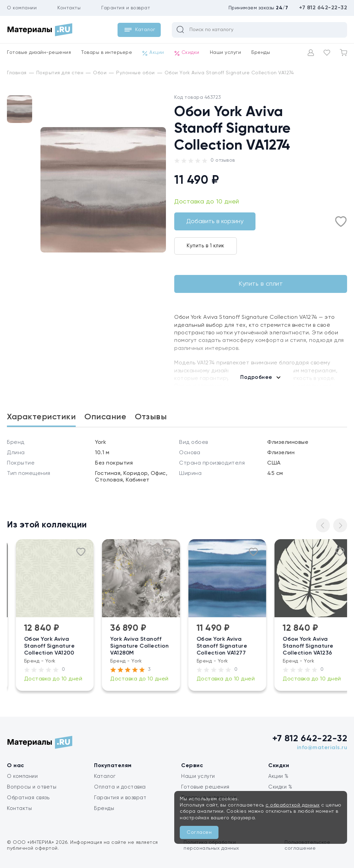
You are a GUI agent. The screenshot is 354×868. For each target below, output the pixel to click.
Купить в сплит (261, 284)
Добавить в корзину (215, 221)
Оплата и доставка (120, 787)
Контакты (69, 8)
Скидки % (280, 787)
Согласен (199, 832)
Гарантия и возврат (126, 8)
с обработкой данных (293, 805)
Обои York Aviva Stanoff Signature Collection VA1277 (257, 646)
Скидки (187, 53)
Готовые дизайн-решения (39, 53)
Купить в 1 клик (206, 246)
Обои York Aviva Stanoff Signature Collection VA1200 (85, 646)
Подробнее (256, 377)
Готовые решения (205, 787)
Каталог (105, 776)
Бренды (261, 53)
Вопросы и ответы (32, 787)
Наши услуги (226, 53)
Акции (153, 53)
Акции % (278, 776)
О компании (22, 8)
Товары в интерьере (107, 53)
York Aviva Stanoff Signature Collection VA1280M (174, 646)
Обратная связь (28, 798)
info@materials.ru (322, 748)
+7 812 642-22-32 (323, 8)
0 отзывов (223, 160)
